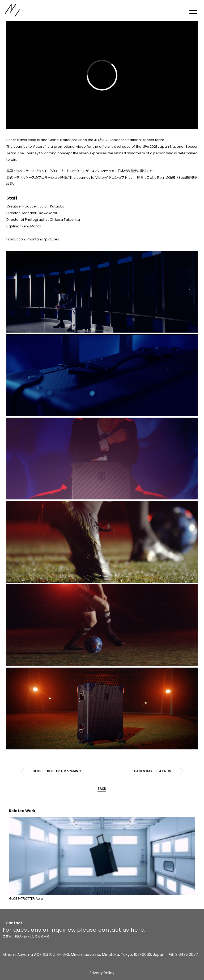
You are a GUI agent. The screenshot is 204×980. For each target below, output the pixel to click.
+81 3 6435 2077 (183, 954)
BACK (102, 789)
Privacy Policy (102, 973)
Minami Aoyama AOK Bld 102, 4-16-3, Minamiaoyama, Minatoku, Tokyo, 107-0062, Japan (84, 954)
